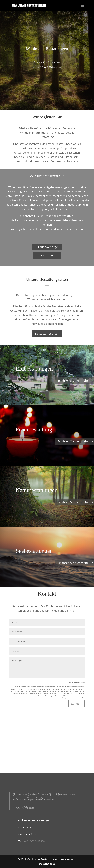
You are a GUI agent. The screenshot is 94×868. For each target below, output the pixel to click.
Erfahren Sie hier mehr (73, 380)
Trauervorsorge (47, 247)
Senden (76, 704)
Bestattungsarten (47, 333)
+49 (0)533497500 (34, 841)
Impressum (67, 859)
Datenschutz (47, 864)
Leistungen (47, 255)
